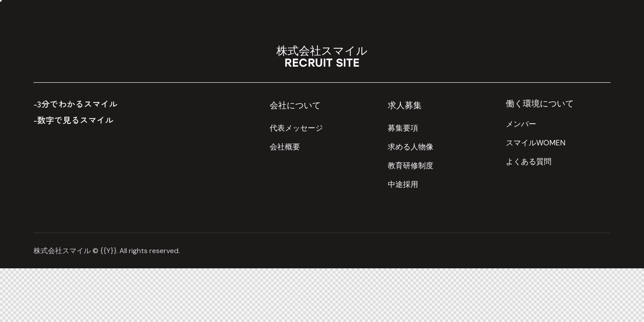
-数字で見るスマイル (74, 120)
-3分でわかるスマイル (76, 104)
